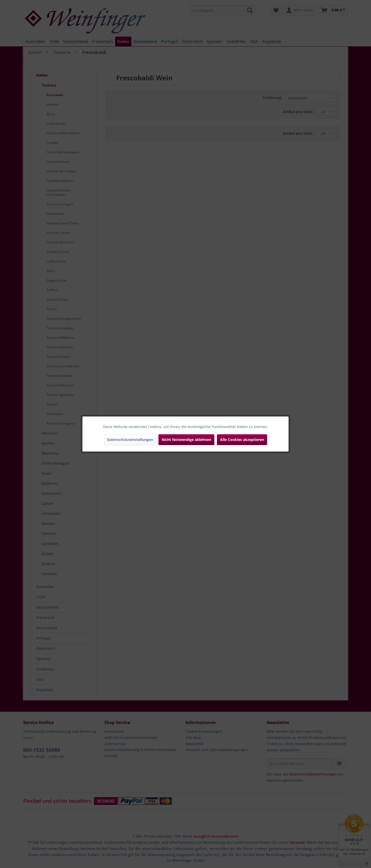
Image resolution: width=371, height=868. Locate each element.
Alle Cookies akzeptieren (242, 440)
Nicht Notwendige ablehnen (186, 440)
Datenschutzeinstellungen (130, 440)
